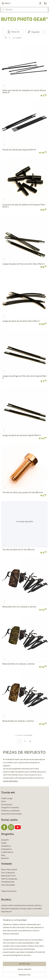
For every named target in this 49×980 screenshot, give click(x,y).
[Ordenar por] (36, 32)
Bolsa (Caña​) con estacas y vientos (18, 721)
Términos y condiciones (10, 811)
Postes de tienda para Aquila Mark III (19, 150)
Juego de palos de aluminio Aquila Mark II (22, 435)
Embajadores (7, 849)
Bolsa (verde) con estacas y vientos (19, 664)
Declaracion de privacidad (11, 814)
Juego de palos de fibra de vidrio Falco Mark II (23, 264)
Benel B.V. (5, 858)
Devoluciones (7, 805)
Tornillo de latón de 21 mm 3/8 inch (19, 550)
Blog (3, 855)
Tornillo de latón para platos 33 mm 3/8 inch (23, 493)
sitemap (25, 972)
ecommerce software (36, 972)
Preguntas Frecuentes (10, 808)
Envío (4, 801)
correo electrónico (10, 781)
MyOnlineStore (25, 976)
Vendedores (6, 846)
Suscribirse (7, 924)
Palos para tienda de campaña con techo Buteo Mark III (24, 92)
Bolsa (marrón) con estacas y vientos (19, 607)
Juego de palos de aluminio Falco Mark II (21, 321)
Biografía (5, 840)
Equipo (4, 843)
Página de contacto (9, 891)
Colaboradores (7, 852)
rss (29, 972)
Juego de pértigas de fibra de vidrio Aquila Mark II (24, 377)
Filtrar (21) (13, 32)
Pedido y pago (7, 798)
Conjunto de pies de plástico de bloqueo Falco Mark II (24, 206)
